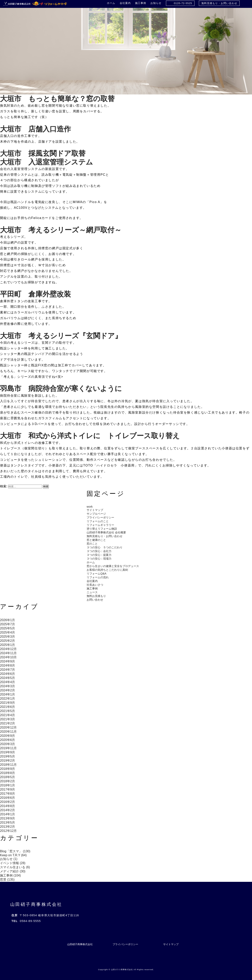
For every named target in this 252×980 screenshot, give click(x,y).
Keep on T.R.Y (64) (13, 855)
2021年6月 (8, 707)
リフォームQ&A (96, 574)
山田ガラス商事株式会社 (122, 970)
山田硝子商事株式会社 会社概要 (106, 532)
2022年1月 (8, 699)
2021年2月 (8, 723)
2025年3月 (8, 637)
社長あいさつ (95, 585)
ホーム (111, 3)
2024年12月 (8, 649)
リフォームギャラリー (100, 525)
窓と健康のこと (96, 540)
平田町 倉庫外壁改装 (35, 294)
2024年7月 (8, 670)
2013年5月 (8, 823)
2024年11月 (8, 653)
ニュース (92, 592)
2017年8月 (8, 794)
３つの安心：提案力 (99, 555)
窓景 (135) (7, 880)
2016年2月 (8, 802)
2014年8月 (8, 806)
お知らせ (156, 3)
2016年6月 (8, 798)
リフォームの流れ (98, 577)
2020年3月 (8, 744)
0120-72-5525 (183, 3)
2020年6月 (8, 740)
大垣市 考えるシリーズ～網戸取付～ (61, 230)
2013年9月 (8, 818)
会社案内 (125, 3)
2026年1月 (8, 620)
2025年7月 (8, 624)
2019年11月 (8, 748)
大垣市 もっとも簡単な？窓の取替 (57, 99)
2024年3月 (8, 686)
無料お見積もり (96, 596)
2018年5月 (8, 777)
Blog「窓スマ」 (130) (15, 851)
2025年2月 (8, 641)
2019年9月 (8, 752)
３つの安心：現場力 (99, 559)
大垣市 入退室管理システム (46, 162)
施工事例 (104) (10, 875)
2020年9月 (8, 736)
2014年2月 (8, 810)
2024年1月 (8, 694)
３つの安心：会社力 (99, 551)
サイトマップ (95, 510)
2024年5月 (8, 678)
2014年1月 (8, 814)
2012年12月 (8, 831)
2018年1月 (8, 785)
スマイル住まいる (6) (15, 867)
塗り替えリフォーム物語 (102, 529)
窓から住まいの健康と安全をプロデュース (113, 566)
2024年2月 (8, 690)
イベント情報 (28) (13, 863)
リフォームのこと (98, 521)
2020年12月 (8, 727)
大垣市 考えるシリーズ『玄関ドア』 (61, 336)
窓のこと (92, 544)
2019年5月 (8, 756)
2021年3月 (8, 719)
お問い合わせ (95, 600)
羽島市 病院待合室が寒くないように (61, 388)
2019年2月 (8, 761)
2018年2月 (8, 781)
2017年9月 (8, 789)
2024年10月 (8, 657)
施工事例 (141, 3)
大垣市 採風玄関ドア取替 (43, 153)
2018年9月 (8, 769)
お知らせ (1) (9, 859)
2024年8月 (8, 665)
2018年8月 (8, 773)
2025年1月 (8, 645)
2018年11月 (8, 765)
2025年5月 (8, 628)
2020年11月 (8, 732)
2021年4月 (8, 715)
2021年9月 (8, 703)
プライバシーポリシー (100, 517)
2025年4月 (8, 632)
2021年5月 (8, 711)
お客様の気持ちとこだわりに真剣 (107, 570)
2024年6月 (8, 674)
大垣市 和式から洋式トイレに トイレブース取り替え (90, 436)
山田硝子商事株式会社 (36, 904)
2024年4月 (8, 682)
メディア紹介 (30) (13, 871)
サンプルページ (96, 514)
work (90, 507)
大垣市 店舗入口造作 (35, 129)
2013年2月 (8, 827)
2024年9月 (8, 661)
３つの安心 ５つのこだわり (105, 547)
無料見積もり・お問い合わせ (219, 3)
